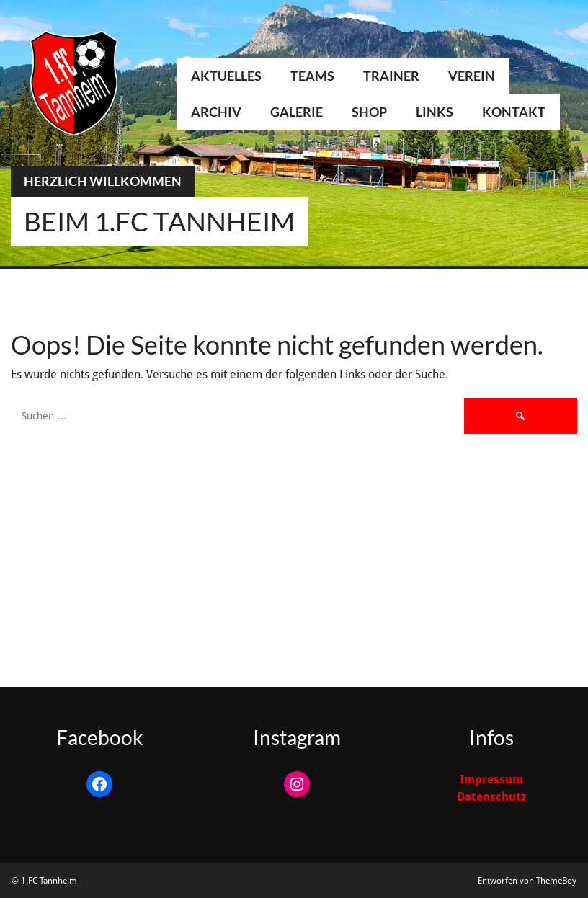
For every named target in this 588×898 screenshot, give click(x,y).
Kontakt (514, 112)
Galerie (297, 112)
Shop (369, 112)
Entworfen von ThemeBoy (527, 881)
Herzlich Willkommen (103, 181)
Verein (472, 76)
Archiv (216, 112)
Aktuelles (226, 76)
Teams (312, 76)
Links (435, 112)
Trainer (391, 76)
